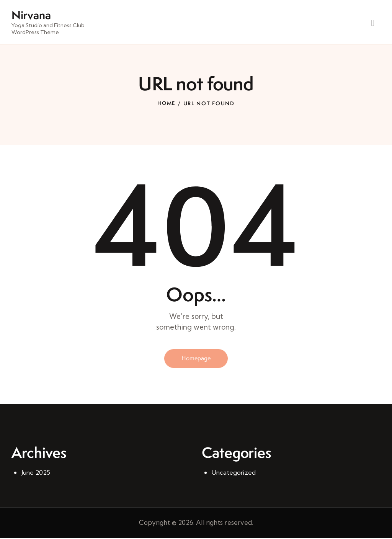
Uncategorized (234, 473)
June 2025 (36, 473)
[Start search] (373, 23)
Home (167, 104)
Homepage (196, 359)
